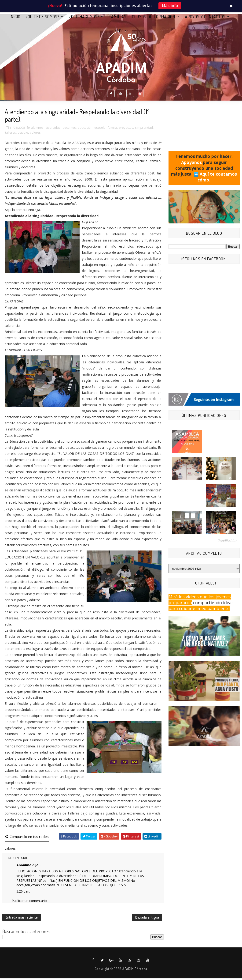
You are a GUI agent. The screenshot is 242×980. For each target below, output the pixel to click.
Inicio (15, 19)
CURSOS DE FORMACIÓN (154, 19)
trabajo (23, 134)
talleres (11, 134)
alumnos (37, 129)
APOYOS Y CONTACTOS (205, 19)
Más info (170, 6)
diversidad (53, 129)
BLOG (119, 33)
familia (112, 129)
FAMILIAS (118, 19)
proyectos (126, 129)
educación (85, 129)
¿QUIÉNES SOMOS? (43, 19)
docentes (69, 129)
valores (35, 134)
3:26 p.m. (23, 893)
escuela (100, 129)
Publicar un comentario (29, 903)
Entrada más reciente (22, 919)
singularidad (144, 129)
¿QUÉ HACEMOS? (84, 19)
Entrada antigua (147, 919)
